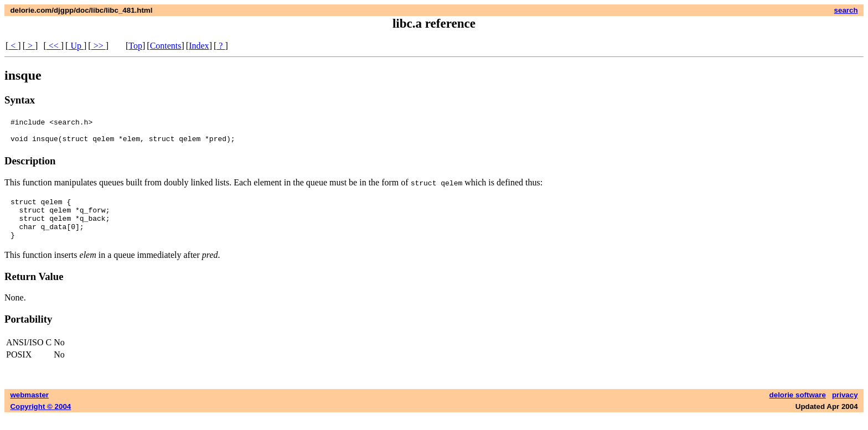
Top (135, 46)
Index (199, 46)
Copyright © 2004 (40, 420)
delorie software (798, 408)
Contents (166, 46)
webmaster (29, 408)
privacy (845, 408)
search (846, 10)
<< (54, 46)
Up (76, 46)
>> (99, 46)
